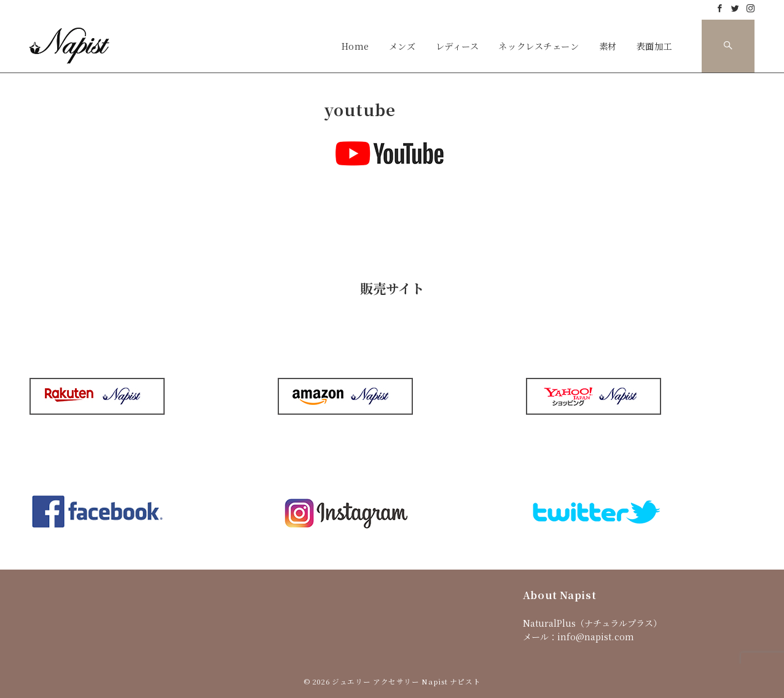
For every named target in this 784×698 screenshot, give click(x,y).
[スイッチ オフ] (728, 46)
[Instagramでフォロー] (751, 8)
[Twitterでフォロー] (735, 8)
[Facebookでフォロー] (720, 8)
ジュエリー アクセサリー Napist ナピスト (406, 681)
